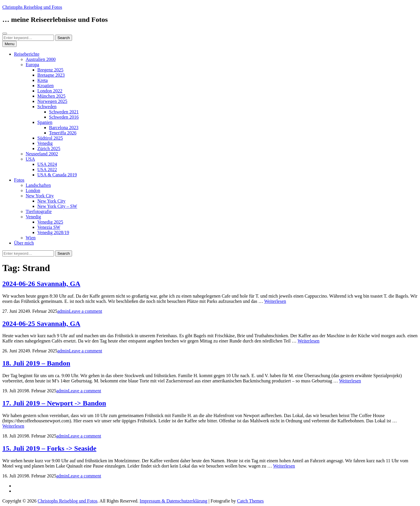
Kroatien (45, 86)
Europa (32, 65)
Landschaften (38, 185)
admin (63, 311)
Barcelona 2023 (64, 128)
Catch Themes (251, 501)
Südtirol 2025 (50, 138)
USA (30, 159)
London (33, 190)
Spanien (45, 122)
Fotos (19, 180)
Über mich (24, 243)
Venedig (45, 143)
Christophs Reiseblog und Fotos (32, 7)
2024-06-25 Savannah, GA (41, 324)
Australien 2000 (41, 59)
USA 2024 (47, 164)
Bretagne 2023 (51, 75)
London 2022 (50, 91)
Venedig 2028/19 (53, 232)
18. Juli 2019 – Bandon (36, 363)
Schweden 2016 (64, 117)
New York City (40, 196)
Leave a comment (85, 311)
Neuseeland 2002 (42, 154)
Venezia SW (49, 227)
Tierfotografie (39, 211)
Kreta (43, 80)
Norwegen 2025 (52, 101)
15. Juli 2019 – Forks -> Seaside (49, 448)
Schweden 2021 (64, 112)
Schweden (47, 107)
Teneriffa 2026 (63, 133)
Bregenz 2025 (50, 70)
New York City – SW (57, 206)
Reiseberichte (27, 54)
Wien (31, 238)
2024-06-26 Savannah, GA (41, 284)
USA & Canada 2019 (57, 175)
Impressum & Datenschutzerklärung (174, 501)
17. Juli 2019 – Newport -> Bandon (54, 403)
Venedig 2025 (50, 222)
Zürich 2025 (49, 149)
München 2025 (51, 96)
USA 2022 (47, 169)
